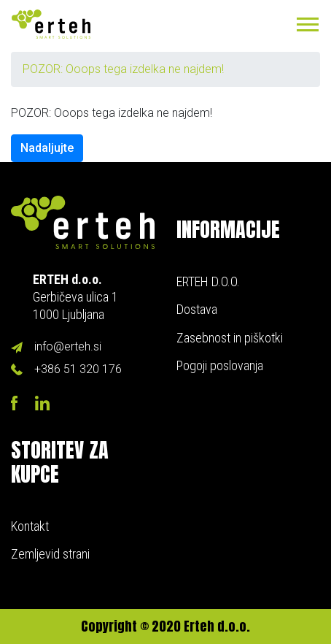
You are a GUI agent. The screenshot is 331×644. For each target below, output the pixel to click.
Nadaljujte (47, 148)
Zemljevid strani (50, 554)
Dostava (197, 309)
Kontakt (30, 526)
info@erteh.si (68, 346)
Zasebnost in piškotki (230, 338)
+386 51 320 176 (78, 369)
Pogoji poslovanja (220, 365)
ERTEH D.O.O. (208, 281)
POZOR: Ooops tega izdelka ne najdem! (123, 69)
